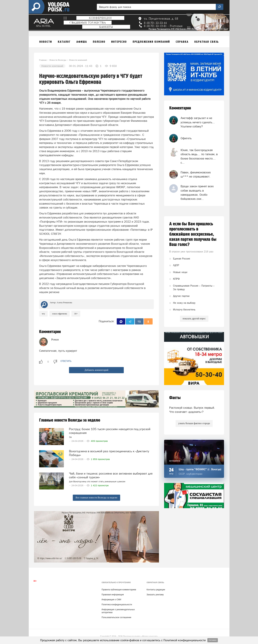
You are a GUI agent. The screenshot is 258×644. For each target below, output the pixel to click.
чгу (43, 314)
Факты (175, 398)
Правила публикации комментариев (119, 590)
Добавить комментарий (96, 370)
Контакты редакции (156, 590)
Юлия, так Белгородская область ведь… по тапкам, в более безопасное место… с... (199, 156)
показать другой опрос (194, 319)
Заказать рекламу (155, 595)
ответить (66, 361)
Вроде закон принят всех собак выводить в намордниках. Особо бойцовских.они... (197, 193)
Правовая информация (113, 595)
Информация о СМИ (111, 600)
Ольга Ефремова (60, 314)
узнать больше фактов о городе (194, 423)
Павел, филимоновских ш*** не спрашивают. (196, 174)
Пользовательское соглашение (116, 617)
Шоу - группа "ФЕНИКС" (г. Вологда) (200, 469)
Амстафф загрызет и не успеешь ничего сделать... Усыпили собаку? (198, 122)
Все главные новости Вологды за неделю (96, 498)
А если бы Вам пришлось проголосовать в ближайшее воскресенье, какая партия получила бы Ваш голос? (193, 234)
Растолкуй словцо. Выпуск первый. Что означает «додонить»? (192, 410)
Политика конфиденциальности (117, 605)
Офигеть (186, 138)
